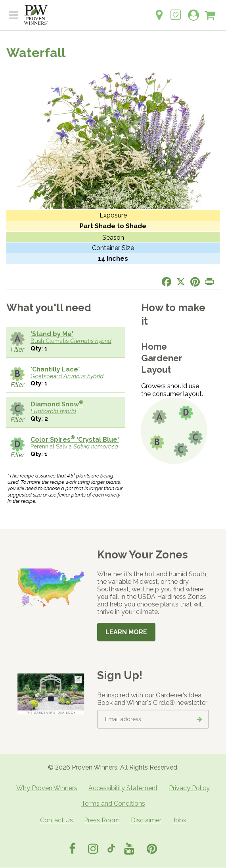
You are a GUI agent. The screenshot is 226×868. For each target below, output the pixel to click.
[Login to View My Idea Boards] (176, 11)
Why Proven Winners (47, 788)
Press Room (102, 820)
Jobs (179, 820)
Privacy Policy (189, 788)
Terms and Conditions (113, 804)
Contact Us (56, 820)
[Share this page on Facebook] (167, 282)
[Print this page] (209, 282)
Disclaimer (146, 820)
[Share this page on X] (181, 282)
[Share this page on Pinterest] (195, 282)
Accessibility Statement (123, 788)
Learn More (126, 632)
